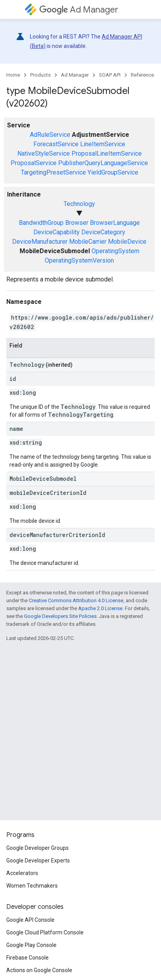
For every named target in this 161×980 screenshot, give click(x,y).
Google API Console (30, 920)
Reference (142, 75)
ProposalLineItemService (107, 154)
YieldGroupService (113, 172)
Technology (79, 204)
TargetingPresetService (53, 172)
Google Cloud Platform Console (45, 932)
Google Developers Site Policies (60, 616)
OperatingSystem (115, 251)
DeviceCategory (103, 232)
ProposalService (34, 163)
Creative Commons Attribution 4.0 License (76, 600)
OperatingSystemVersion (79, 260)
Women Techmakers (32, 886)
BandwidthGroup (41, 223)
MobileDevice (127, 242)
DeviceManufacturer (40, 242)
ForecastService (56, 144)
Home (13, 75)
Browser (77, 223)
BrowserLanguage (115, 223)
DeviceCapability (57, 232)
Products (40, 75)
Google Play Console (31, 945)
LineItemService (103, 144)
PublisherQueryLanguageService (103, 163)
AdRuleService (50, 135)
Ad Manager (79, 10)
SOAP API (110, 75)
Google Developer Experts (38, 860)
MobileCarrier (88, 242)
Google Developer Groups (38, 848)
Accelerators (22, 873)
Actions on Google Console (39, 970)
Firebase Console (27, 958)
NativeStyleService (44, 154)
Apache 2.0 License (100, 608)
